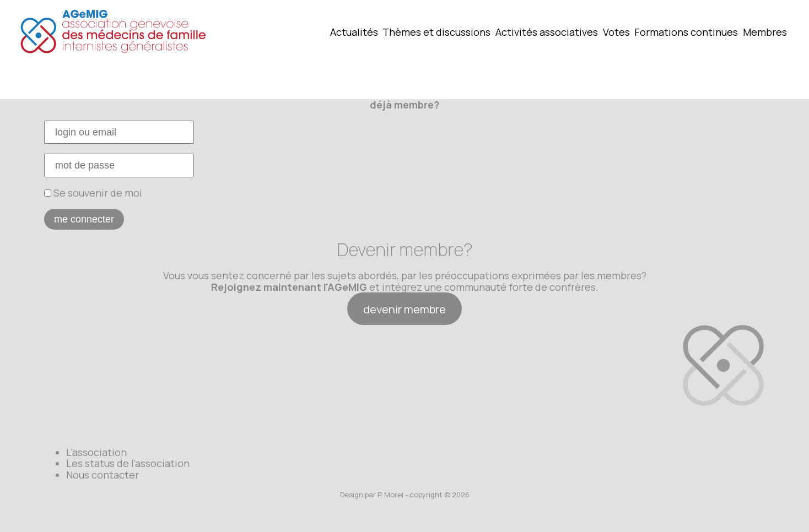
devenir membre (404, 309)
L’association (96, 452)
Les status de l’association (128, 463)
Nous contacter (103, 475)
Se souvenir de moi (93, 193)
